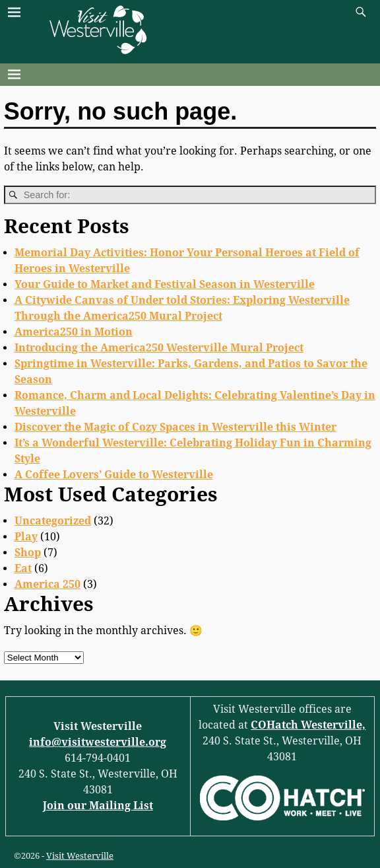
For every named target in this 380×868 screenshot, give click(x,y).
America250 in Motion (74, 332)
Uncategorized (53, 521)
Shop (28, 553)
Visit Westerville (80, 856)
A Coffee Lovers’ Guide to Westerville (114, 475)
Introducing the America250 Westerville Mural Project (159, 348)
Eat (23, 568)
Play (26, 537)
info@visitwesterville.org (98, 742)
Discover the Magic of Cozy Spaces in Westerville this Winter (175, 427)
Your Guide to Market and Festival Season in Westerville (165, 284)
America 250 (47, 584)
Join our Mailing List (98, 806)
